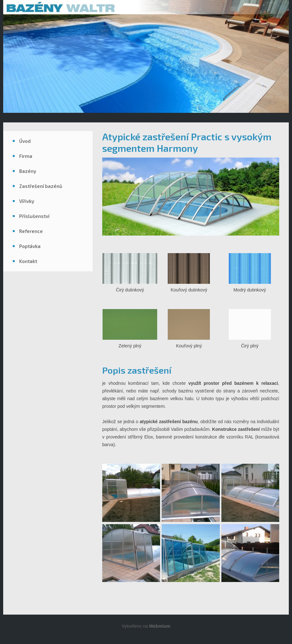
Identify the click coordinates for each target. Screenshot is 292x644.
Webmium (160, 626)
